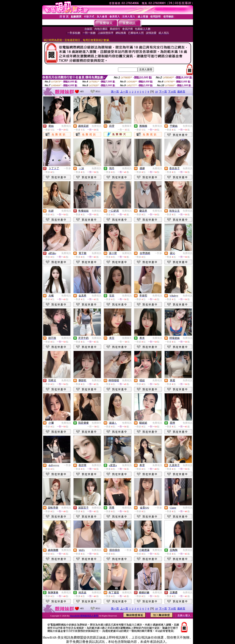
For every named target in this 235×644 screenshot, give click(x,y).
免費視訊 (66, 126)
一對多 (67, 168)
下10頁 (172, 92)
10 (156, 92)
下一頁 (163, 92)
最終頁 (181, 92)
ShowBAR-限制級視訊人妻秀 (84, 616)
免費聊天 (127, 126)
